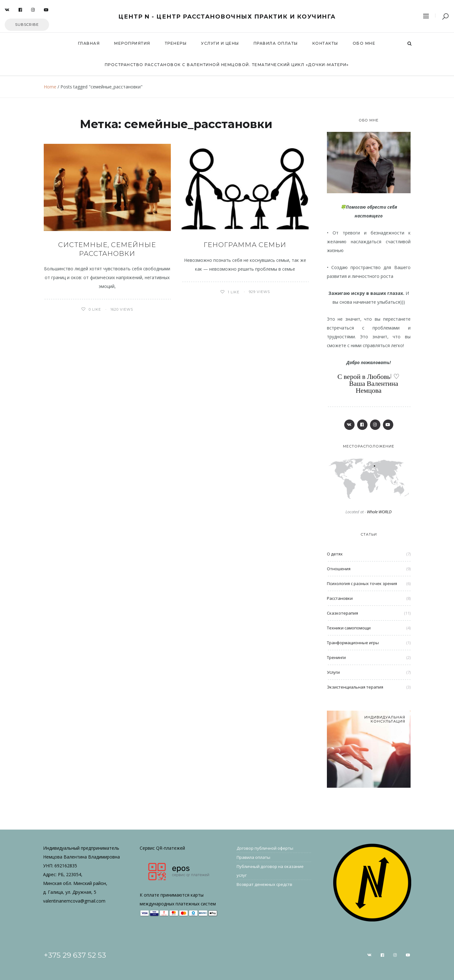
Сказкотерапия (342, 613)
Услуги (333, 672)
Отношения (339, 569)
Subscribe (27, 25)
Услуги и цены (220, 43)
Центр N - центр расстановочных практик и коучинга (227, 17)
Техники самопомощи (349, 628)
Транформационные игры (353, 643)
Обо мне (364, 43)
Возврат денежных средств (264, 884)
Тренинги (336, 657)
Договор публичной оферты (265, 848)
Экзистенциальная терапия (355, 687)
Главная (89, 43)
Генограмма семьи (245, 245)
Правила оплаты (276, 43)
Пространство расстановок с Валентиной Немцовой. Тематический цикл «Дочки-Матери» (227, 65)
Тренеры (176, 43)
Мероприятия (132, 43)
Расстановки (340, 598)
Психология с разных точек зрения (362, 583)
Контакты (325, 43)
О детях (335, 554)
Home (50, 87)
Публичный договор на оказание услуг (270, 871)
